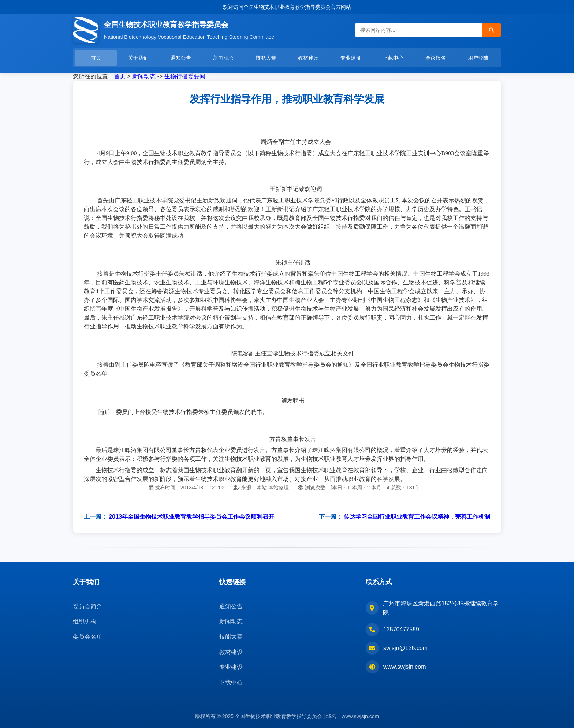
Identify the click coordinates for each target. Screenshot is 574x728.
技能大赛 (266, 58)
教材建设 (308, 58)
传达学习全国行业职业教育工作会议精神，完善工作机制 (417, 517)
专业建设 (351, 58)
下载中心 (393, 58)
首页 (96, 58)
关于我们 (138, 58)
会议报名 (436, 58)
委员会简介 (87, 606)
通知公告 (181, 58)
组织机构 (85, 621)
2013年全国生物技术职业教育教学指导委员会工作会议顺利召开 (191, 517)
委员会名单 (87, 637)
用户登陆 (478, 58)
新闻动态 (223, 58)
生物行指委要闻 (185, 76)
